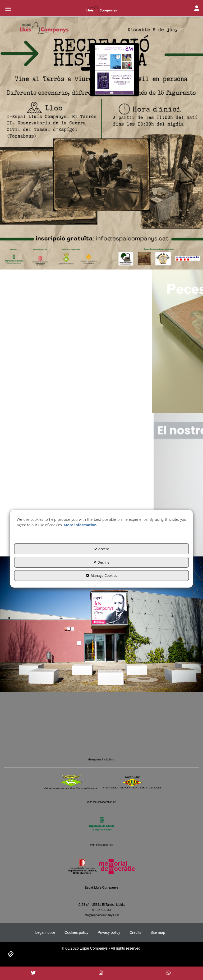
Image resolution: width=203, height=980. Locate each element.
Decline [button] (101, 562)
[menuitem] (45, 932)
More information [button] (80, 525)
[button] (101, 9)
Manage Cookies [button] (101, 575)
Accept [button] (102, 549)
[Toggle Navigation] (197, 9)
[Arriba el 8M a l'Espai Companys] (86, 69)
